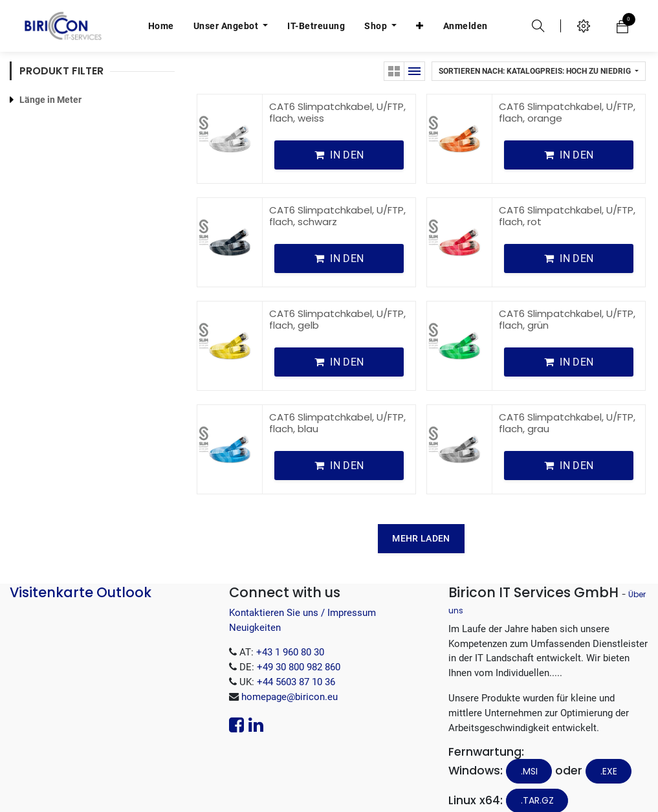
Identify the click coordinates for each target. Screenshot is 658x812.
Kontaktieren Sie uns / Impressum (302, 593)
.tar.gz (537, 781)
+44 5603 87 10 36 (296, 663)
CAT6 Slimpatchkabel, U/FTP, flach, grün (567, 300)
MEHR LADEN (421, 519)
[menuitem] (161, 26)
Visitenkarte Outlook (81, 573)
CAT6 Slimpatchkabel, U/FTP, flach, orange (567, 93)
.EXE (609, 752)
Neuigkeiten (255, 608)
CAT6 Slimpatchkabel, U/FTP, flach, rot (567, 196)
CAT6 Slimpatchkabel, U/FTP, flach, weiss (337, 93)
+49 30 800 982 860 (299, 648)
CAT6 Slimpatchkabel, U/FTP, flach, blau (337, 403)
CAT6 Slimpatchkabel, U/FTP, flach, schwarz (337, 196)
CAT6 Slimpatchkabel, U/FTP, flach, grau (567, 403)
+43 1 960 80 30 (290, 633)
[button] (420, 26)
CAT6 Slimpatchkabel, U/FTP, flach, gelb (337, 300)
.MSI (529, 752)
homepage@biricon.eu (290, 677)
